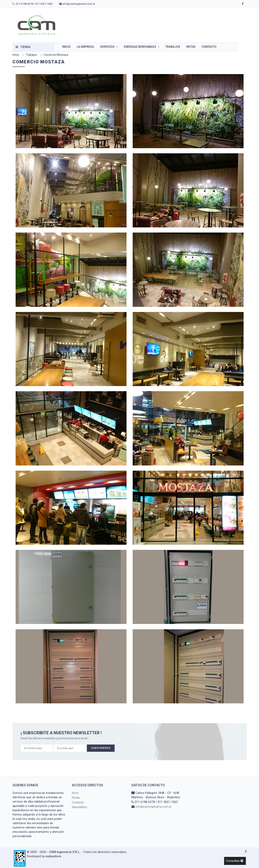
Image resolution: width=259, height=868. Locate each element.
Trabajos (173, 47)
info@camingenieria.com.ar (79, 4)
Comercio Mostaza (56, 55)
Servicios (107, 47)
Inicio (66, 47)
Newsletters (79, 807)
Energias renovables (140, 47)
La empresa (85, 47)
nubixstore (53, 856)
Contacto (209, 47)
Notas (191, 47)
